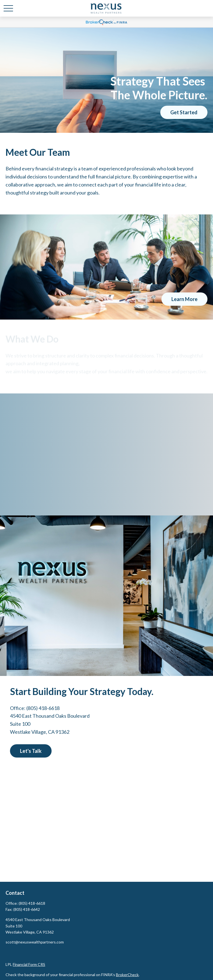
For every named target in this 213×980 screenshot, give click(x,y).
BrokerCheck (127, 975)
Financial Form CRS (29, 964)
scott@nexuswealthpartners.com (35, 942)
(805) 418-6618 (43, 708)
